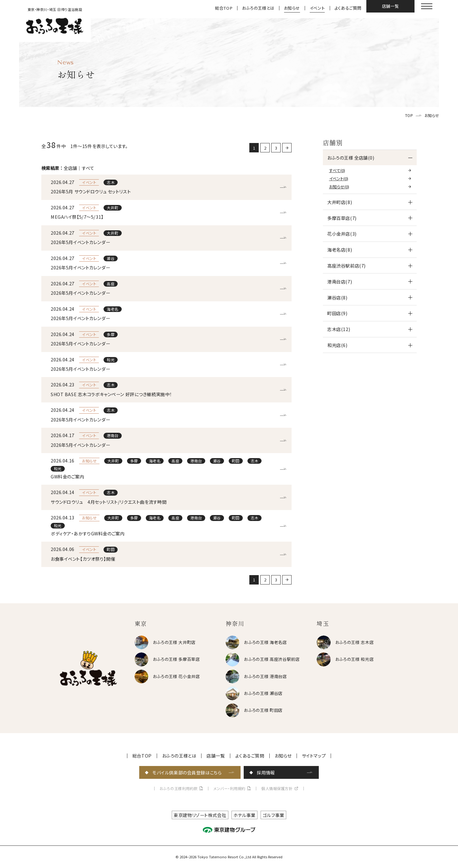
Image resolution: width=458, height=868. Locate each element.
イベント (317, 8)
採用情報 (266, 772)
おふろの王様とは (258, 8)
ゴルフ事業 (274, 815)
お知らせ (292, 8)
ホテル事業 (244, 815)
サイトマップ (314, 756)
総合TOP (224, 8)
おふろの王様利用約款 (179, 789)
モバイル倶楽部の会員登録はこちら (187, 772)
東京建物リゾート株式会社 (200, 815)
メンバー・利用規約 (229, 789)
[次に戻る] (287, 148)
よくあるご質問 (348, 8)
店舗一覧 (391, 6)
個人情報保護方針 (277, 789)
